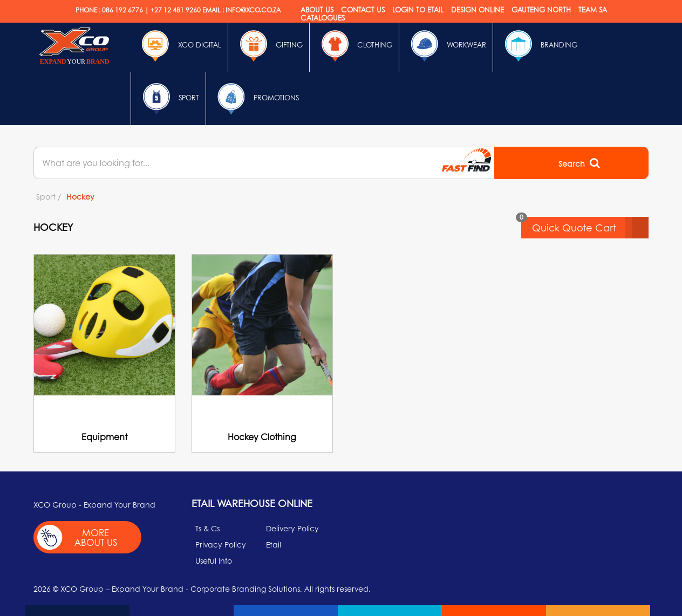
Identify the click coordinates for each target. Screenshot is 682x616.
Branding (538, 46)
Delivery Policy (292, 528)
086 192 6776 (122, 10)
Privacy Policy (221, 544)
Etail (274, 544)
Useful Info (214, 560)
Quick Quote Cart (590, 228)
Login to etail (418, 9)
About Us (317, 9)
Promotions (256, 99)
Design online (478, 9)
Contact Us (363, 9)
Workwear (446, 46)
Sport (168, 99)
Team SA (593, 9)
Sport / (49, 196)
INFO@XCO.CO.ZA (253, 10)
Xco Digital (179, 46)
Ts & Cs (207, 528)
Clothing (354, 46)
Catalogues (323, 18)
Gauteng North (541, 9)
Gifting (269, 46)
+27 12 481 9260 (176, 10)
